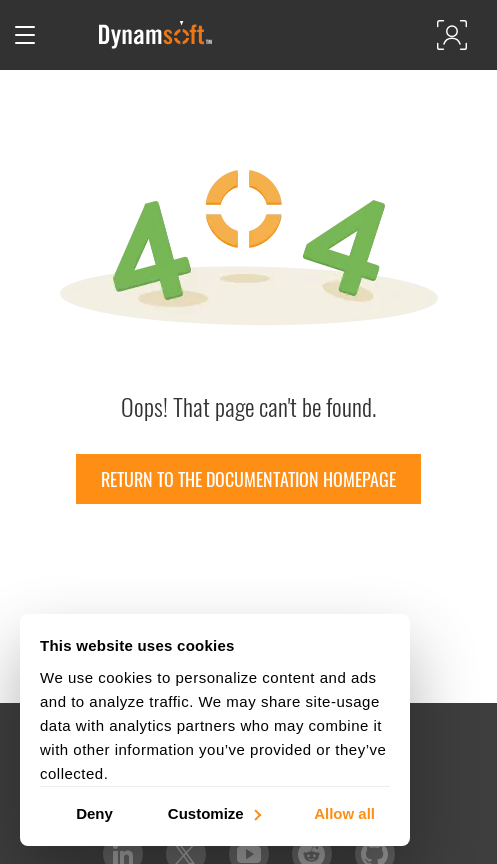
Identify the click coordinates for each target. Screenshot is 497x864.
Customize (213, 812)
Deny (94, 812)
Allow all (344, 812)
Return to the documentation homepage (248, 479)
